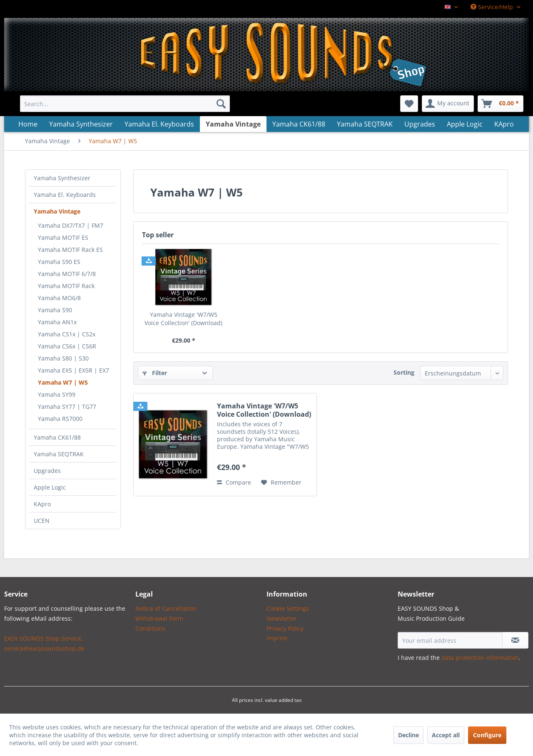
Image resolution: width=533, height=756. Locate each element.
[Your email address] (450, 640)
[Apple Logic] (465, 124)
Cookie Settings (288, 608)
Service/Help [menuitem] (493, 7)
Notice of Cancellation (166, 608)
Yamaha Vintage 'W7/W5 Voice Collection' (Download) (183, 319)
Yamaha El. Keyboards (65, 195)
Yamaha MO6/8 (59, 298)
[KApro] (504, 124)
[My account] (448, 104)
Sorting (404, 372)
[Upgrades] (420, 124)
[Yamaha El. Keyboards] (159, 124)
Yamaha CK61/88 (57, 437)
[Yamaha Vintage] (233, 124)
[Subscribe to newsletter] (515, 640)
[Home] (28, 124)
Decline (408, 735)
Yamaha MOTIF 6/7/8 (67, 274)
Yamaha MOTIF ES (63, 237)
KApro (42, 504)
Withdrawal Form (159, 618)
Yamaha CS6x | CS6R (67, 346)
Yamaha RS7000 (60, 419)
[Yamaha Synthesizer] (81, 124)
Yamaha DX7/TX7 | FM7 (71, 225)
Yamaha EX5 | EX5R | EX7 (73, 370)
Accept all (446, 735)
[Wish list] (409, 104)
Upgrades (47, 471)
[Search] (221, 104)
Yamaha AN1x (57, 322)
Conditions (150, 628)
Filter (155, 373)
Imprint (277, 638)
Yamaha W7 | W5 (63, 382)
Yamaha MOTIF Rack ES (70, 250)
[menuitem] (125, 104)
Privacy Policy (285, 628)
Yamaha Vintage (57, 211)
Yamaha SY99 (57, 394)
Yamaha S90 (55, 310)
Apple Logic (50, 487)
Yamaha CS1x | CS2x (67, 334)
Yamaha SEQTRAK (59, 454)
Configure (487, 735)
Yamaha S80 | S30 (63, 358)
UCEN (42, 521)
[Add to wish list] (281, 482)
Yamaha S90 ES (59, 262)
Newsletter (282, 618)
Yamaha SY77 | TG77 (67, 407)
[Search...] (125, 104)
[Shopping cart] (501, 104)
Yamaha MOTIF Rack (66, 286)
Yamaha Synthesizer (62, 178)
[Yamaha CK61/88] (299, 124)
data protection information (480, 658)
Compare (234, 482)
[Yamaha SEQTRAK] (365, 124)
